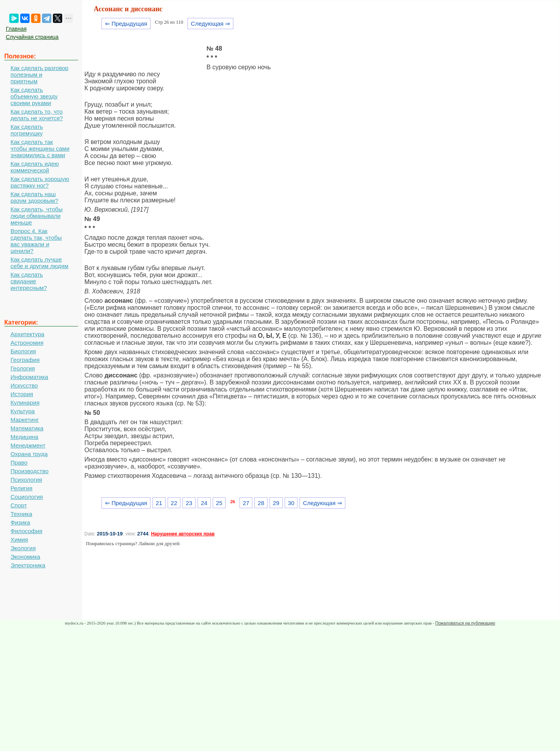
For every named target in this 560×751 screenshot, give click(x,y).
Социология (27, 497)
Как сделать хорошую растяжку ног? (40, 182)
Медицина (24, 437)
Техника (21, 514)
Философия (26, 531)
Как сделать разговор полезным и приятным (39, 75)
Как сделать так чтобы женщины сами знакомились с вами (40, 148)
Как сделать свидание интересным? (29, 281)
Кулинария (25, 403)
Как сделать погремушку (27, 130)
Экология (23, 548)
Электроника (28, 565)
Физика (20, 522)
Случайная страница (32, 37)
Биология (23, 351)
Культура (23, 411)
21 (159, 503)
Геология (23, 368)
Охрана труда (29, 454)
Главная (16, 29)
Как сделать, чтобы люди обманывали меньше (37, 216)
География (25, 360)
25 (219, 503)
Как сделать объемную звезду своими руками (34, 96)
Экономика (25, 557)
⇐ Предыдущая (126, 24)
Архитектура (27, 334)
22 (174, 503)
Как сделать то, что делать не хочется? (37, 115)
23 (189, 503)
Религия (21, 488)
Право (19, 462)
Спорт (19, 505)
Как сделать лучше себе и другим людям (39, 263)
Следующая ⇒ (211, 24)
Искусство (24, 385)
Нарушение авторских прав (183, 534)
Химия (19, 540)
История (22, 394)
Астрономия (27, 343)
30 (291, 503)
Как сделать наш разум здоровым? (34, 197)
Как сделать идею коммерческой (35, 167)
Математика (27, 428)
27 (246, 503)
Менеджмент (28, 445)
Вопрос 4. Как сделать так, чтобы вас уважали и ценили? (36, 241)
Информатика (29, 377)
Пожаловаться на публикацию (465, 623)
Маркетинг (25, 420)
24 (204, 503)
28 (261, 503)
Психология (26, 480)
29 (276, 503)
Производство (30, 471)
